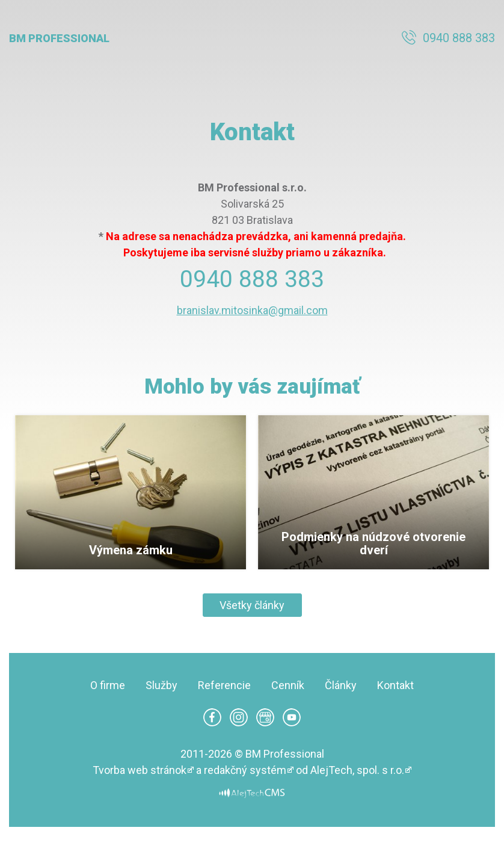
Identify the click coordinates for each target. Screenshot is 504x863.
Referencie (224, 685)
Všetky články (252, 605)
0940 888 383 (459, 38)
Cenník (288, 685)
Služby (161, 685)
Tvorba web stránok (140, 770)
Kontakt (395, 685)
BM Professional (59, 38)
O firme (108, 685)
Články (341, 685)
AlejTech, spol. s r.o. (357, 770)
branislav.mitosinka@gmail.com (252, 310)
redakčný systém (245, 770)
